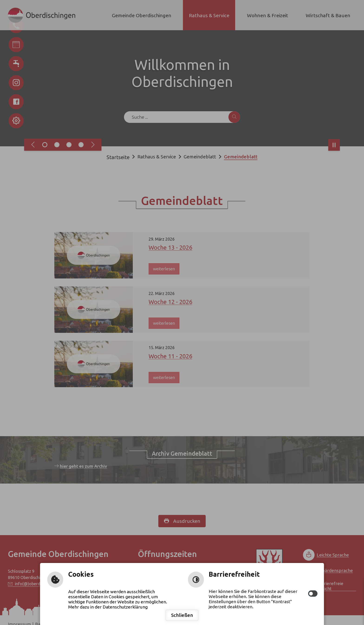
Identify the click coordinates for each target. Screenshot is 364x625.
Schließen (182, 615)
